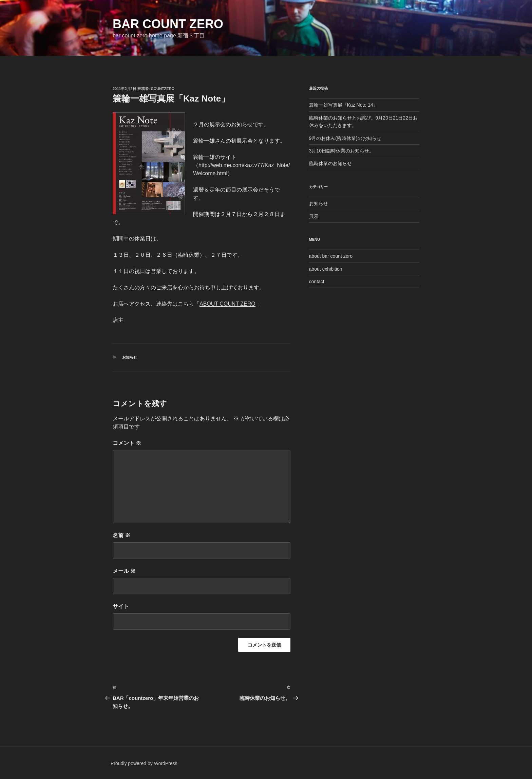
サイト (121, 606)
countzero (163, 89)
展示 (314, 216)
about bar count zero (331, 256)
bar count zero (168, 24)
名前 (121, 535)
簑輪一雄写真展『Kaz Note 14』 (344, 105)
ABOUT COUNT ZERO (227, 304)
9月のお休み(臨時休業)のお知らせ (345, 138)
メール (124, 571)
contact (317, 282)
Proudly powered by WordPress (144, 763)
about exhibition (326, 269)
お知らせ (130, 357)
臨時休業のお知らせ (330, 163)
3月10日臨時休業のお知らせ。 (341, 151)
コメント (127, 443)
